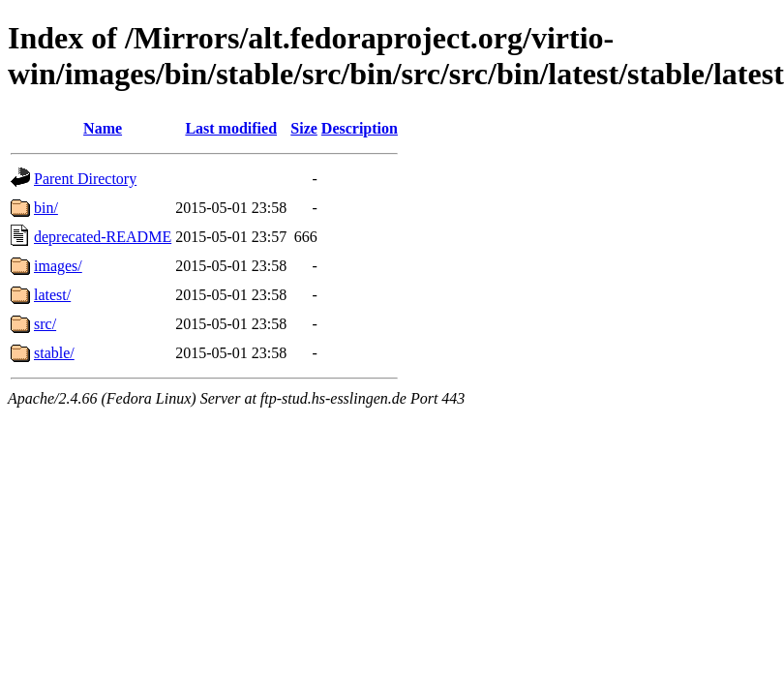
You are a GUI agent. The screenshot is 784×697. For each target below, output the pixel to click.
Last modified (231, 128)
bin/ (46, 208)
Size (304, 128)
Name (103, 128)
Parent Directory (85, 179)
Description (360, 128)
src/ (45, 324)
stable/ (54, 353)
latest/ (52, 295)
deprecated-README (103, 237)
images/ (58, 266)
